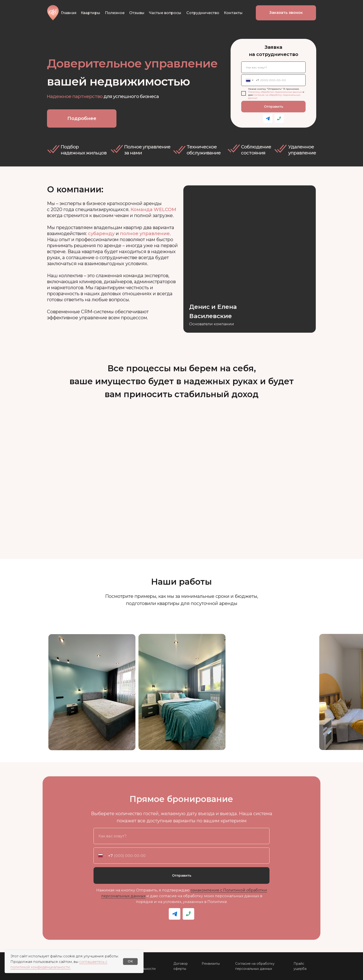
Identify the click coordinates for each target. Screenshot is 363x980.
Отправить (274, 107)
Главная (69, 13)
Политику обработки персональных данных (275, 92)
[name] (273, 67)
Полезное (115, 13)
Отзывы (137, 13)
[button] (286, 13)
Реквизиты (211, 964)
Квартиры (91, 13)
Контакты (233, 13)
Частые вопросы (165, 13)
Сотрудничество (203, 13)
